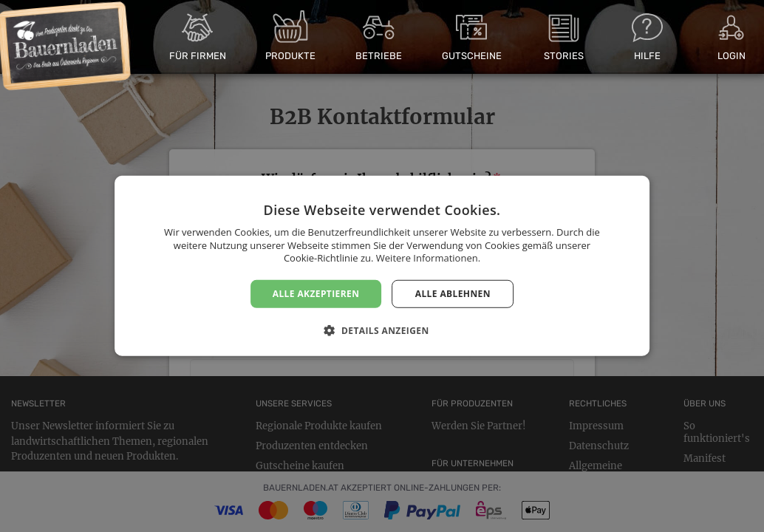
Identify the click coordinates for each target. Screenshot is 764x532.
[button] (382, 330)
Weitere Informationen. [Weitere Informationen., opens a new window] (428, 258)
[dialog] (382, 266)
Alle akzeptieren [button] (316, 294)
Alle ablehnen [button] (453, 294)
